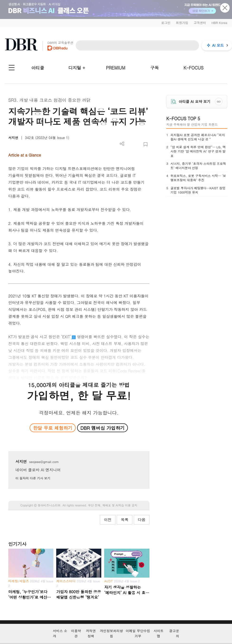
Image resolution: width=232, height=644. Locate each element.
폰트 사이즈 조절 (138, 144)
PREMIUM (116, 68)
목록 (125, 520)
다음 (142, 520)
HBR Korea (219, 23)
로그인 (166, 23)
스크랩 (146, 144)
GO (219, 102)
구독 (154, 68)
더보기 (122, 144)
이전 (108, 520)
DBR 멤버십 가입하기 (103, 428)
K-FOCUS (194, 68)
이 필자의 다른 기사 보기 (33, 478)
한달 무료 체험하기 (53, 428)
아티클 (38, 68)
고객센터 (200, 23)
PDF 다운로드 (130, 144)
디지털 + (77, 68)
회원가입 (182, 23)
